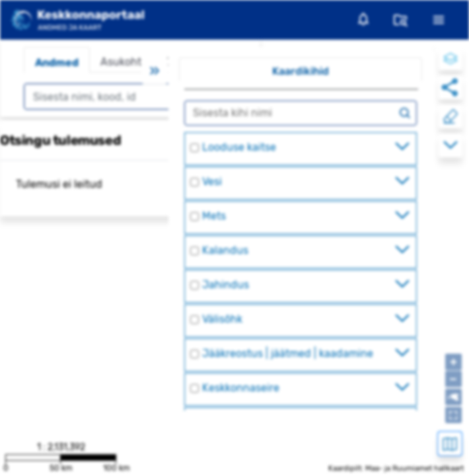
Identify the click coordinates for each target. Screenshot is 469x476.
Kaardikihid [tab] (301, 71)
